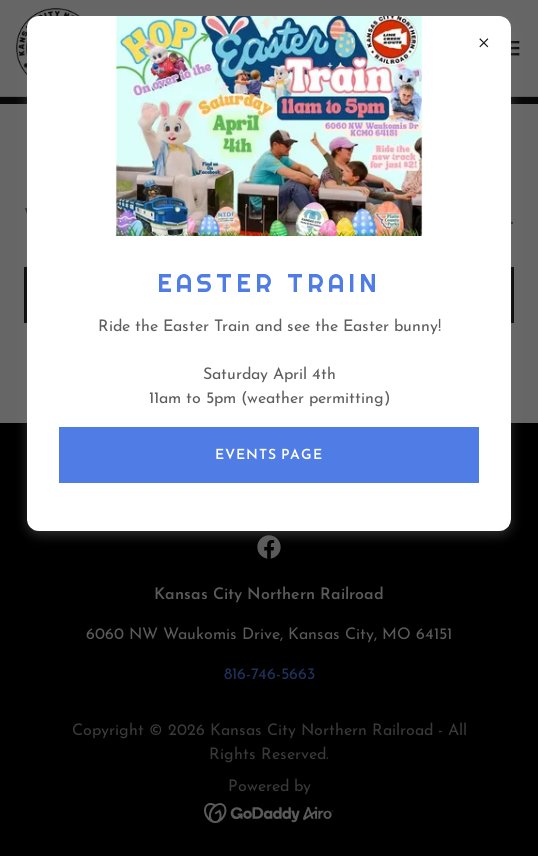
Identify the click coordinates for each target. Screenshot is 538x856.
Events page (269, 455)
